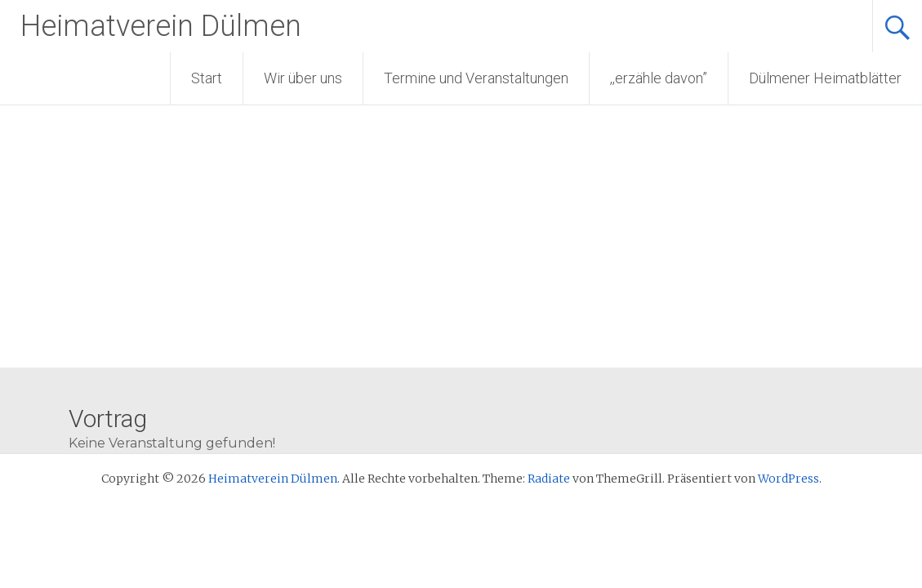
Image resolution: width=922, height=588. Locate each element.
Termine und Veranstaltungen (476, 78)
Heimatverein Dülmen (161, 26)
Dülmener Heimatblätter (825, 78)
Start (207, 78)
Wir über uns (303, 78)
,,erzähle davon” (659, 78)
